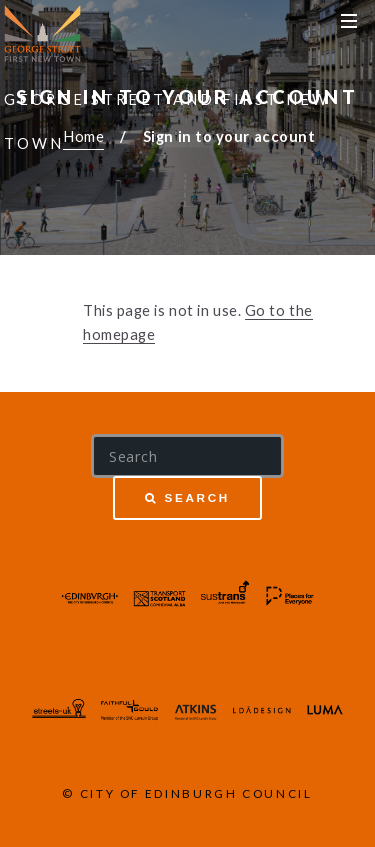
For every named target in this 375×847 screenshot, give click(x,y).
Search (197, 497)
